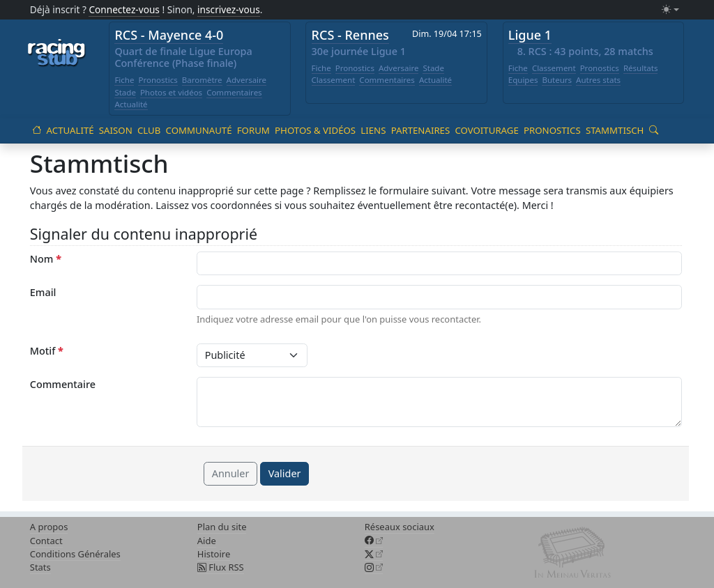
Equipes (523, 80)
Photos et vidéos (171, 92)
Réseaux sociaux (400, 527)
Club (149, 130)
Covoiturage (486, 130)
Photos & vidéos (315, 130)
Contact (46, 541)
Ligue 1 (530, 35)
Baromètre (202, 80)
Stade (125, 92)
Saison (116, 130)
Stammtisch (615, 130)
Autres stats (598, 80)
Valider (285, 473)
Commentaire (63, 384)
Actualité (131, 104)
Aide (207, 541)
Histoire (214, 554)
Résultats (641, 68)
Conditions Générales (75, 554)
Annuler (231, 473)
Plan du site (222, 527)
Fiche (124, 80)
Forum (253, 130)
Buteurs (557, 80)
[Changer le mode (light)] (670, 10)
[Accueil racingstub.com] (57, 54)
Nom (46, 259)
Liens (373, 130)
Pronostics (158, 80)
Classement (334, 80)
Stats (40, 567)
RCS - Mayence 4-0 (169, 35)
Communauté (199, 130)
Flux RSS (221, 567)
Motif (47, 351)
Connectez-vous (124, 9)
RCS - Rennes (350, 35)
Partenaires (421, 130)
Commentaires (234, 92)
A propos (49, 527)
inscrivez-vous (229, 9)
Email (43, 292)
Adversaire (247, 80)
